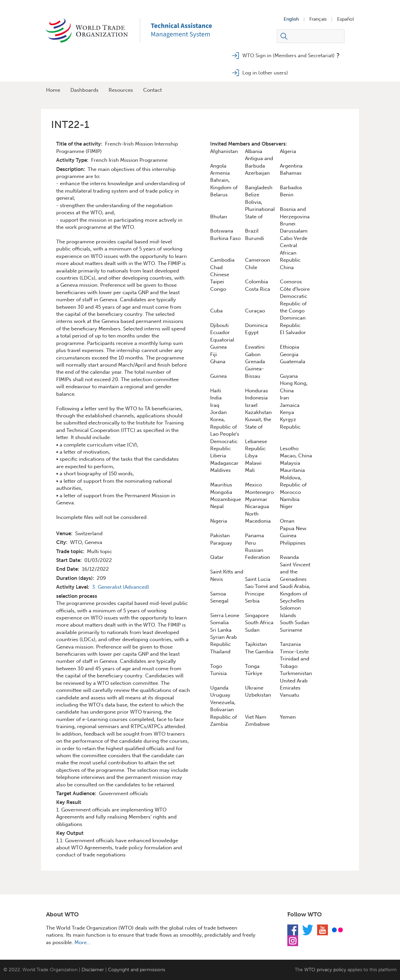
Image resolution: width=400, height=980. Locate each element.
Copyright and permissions (137, 970)
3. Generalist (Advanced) (121, 587)
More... (83, 942)
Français (318, 19)
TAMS (192, 30)
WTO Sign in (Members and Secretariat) (288, 56)
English (291, 19)
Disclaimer (93, 970)
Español (346, 19)
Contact (152, 90)
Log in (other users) (265, 73)
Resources (121, 90)
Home (53, 90)
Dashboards (84, 90)
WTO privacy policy (325, 970)
